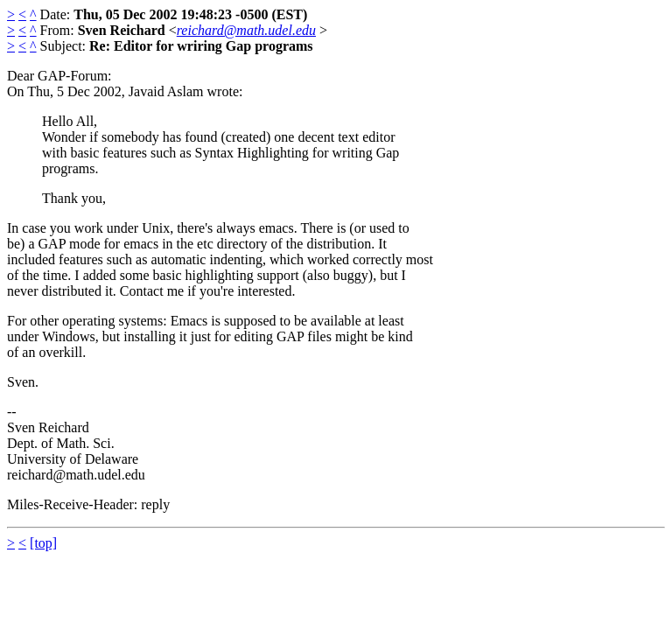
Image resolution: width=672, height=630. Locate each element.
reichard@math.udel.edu (246, 30)
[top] (43, 543)
